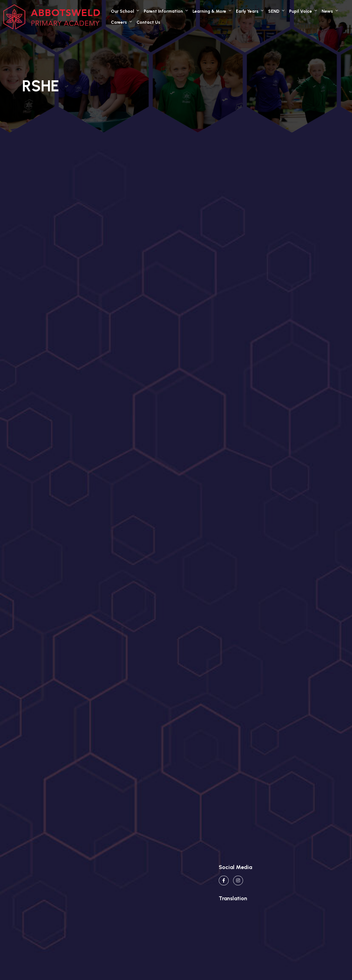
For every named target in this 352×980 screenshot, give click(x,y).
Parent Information (163, 11)
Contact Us (148, 22)
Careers (119, 22)
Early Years (247, 11)
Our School (122, 11)
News (327, 11)
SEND (274, 11)
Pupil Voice (301, 11)
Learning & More (209, 11)
